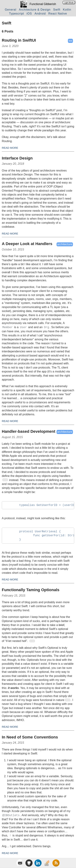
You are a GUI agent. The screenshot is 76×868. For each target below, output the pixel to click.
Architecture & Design (35, 10)
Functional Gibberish (43, 4)
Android (40, 14)
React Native (58, 14)
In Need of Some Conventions (30, 737)
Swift (57, 10)
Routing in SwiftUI (19, 40)
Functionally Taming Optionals (31, 590)
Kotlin (67, 10)
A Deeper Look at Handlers (27, 244)
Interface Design (17, 158)
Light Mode (69, 3)
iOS (29, 14)
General (11, 10)
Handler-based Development (29, 431)
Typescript (16, 14)
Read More (10, 148)
